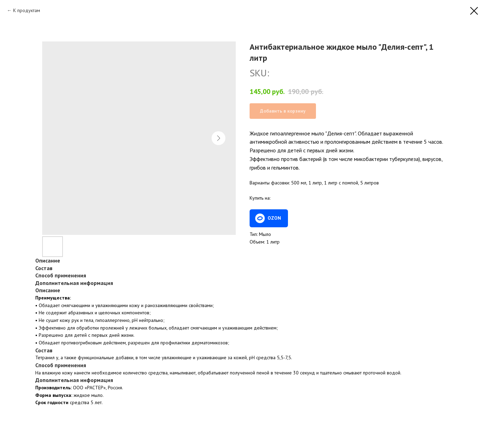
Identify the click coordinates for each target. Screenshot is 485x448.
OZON (274, 218)
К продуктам (27, 10)
